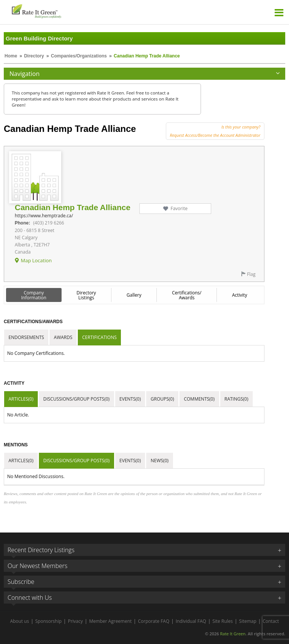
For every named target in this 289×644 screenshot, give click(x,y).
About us (20, 621)
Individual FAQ (191, 621)
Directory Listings (87, 295)
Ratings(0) (236, 399)
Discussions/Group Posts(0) (76, 399)
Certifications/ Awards (187, 295)
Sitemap (248, 621)
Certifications (100, 337)
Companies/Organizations (79, 56)
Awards (63, 337)
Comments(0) (199, 399)
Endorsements (26, 337)
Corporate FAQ (154, 621)
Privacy (76, 621)
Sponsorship (48, 621)
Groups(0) (162, 399)
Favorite (179, 208)
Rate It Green (233, 634)
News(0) (160, 461)
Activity (240, 295)
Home (11, 56)
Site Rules (223, 621)
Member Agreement (110, 621)
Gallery (134, 295)
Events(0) (130, 399)
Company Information (34, 295)
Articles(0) (21, 399)
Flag (251, 274)
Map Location (36, 260)
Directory (34, 56)
